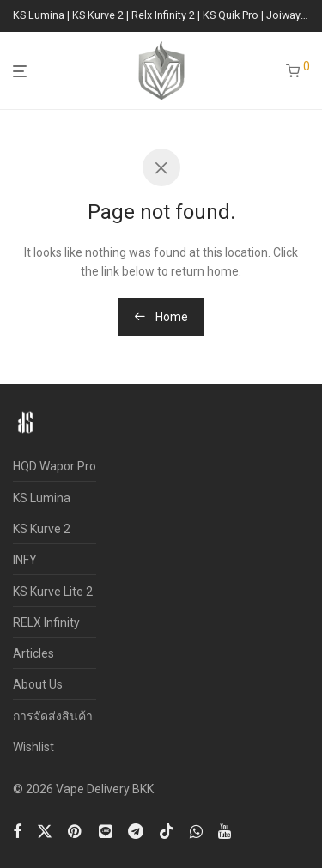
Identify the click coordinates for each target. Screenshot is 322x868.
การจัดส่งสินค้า (53, 716)
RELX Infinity (46, 622)
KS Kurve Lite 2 (53, 592)
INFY (25, 560)
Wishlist (33, 747)
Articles (33, 653)
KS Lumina (42, 498)
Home (161, 317)
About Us (38, 684)
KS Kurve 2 (42, 529)
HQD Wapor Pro (55, 466)
